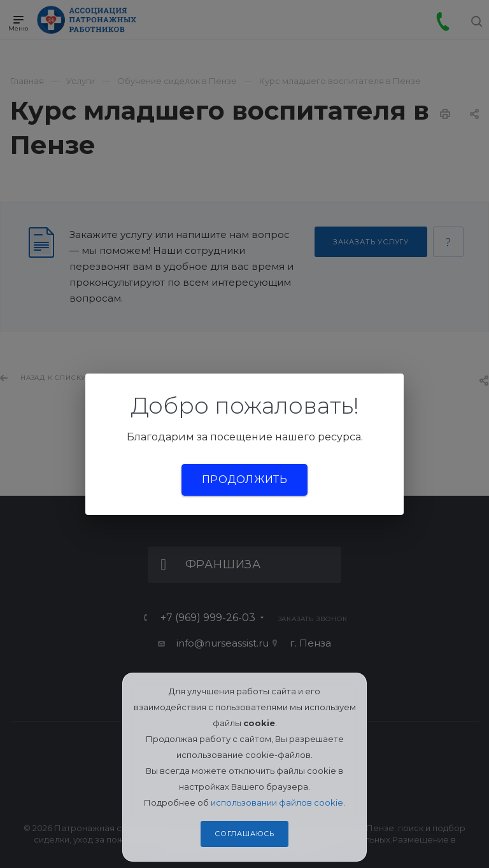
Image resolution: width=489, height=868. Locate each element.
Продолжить (244, 479)
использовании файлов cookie (277, 802)
